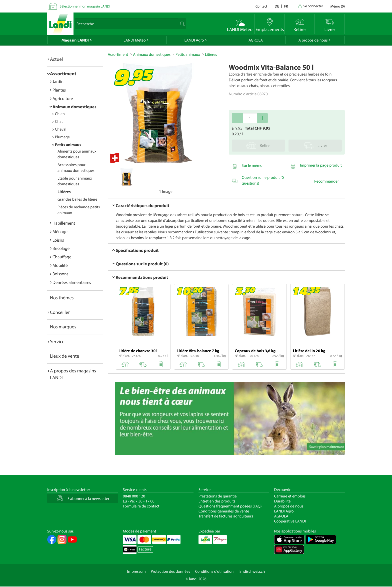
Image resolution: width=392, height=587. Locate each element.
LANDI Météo (135, 40)
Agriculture (63, 98)
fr (286, 6)
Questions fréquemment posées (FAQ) (230, 506)
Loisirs (58, 240)
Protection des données (170, 571)
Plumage (62, 137)
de (277, 6)
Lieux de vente (64, 356)
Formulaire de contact (141, 506)
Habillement (64, 223)
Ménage (60, 231)
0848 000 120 (134, 496)
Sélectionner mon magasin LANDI (85, 6)
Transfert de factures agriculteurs (226, 516)
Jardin (58, 81)
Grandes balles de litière (77, 199)
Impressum (136, 571)
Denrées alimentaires (72, 282)
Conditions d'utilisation (214, 571)
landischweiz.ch (252, 571)
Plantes (59, 90)
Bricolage (61, 248)
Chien (60, 114)
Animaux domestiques (74, 107)
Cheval (61, 129)
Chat (59, 122)
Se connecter (313, 6)
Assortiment (63, 74)
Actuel (56, 59)
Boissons (60, 274)
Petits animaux (68, 145)
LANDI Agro (194, 40)
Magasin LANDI (75, 40)
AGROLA (256, 40)
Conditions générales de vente (224, 511)
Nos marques (63, 327)
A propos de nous (313, 40)
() (338, 6)
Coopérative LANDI (290, 521)
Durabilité (282, 501)
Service (57, 341)
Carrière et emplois (290, 496)
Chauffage (62, 257)
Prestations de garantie (218, 496)
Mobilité (60, 265)
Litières (64, 192)
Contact (261, 6)
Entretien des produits (217, 501)
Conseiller (60, 312)
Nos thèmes (62, 298)
